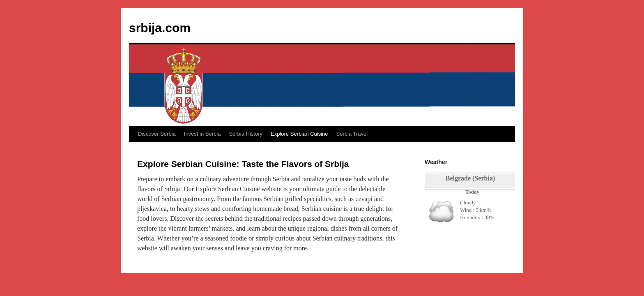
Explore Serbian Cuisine (299, 134)
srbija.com (160, 28)
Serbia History (246, 134)
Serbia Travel (352, 134)
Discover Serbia (157, 134)
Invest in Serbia (202, 134)
